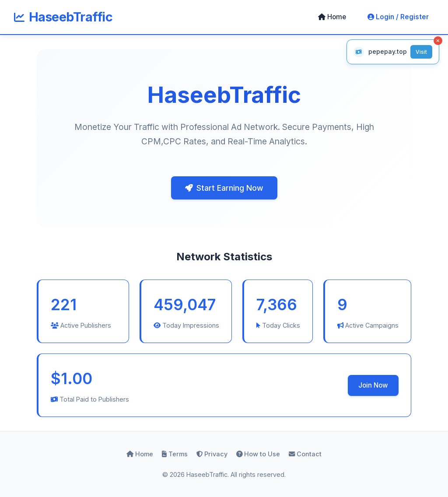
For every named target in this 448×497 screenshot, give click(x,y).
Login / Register (398, 17)
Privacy (212, 454)
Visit (421, 52)
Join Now (373, 385)
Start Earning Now (224, 188)
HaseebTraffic (63, 17)
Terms (175, 454)
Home (332, 17)
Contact (305, 454)
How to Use (258, 454)
